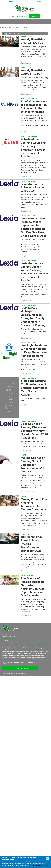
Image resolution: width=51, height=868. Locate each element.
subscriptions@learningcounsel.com (9, 639)
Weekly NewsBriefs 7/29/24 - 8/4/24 (33, 72)
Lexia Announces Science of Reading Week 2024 (33, 187)
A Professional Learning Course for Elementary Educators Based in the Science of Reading (34, 148)
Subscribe (34, 16)
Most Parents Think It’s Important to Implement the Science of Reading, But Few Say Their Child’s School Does (34, 227)
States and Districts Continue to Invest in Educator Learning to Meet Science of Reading (34, 388)
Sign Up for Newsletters (20, 668)
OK (47, 858)
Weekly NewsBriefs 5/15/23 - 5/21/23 (33, 41)
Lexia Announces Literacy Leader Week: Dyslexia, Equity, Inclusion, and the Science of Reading (34, 272)
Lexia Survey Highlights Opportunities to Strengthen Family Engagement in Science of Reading (33, 316)
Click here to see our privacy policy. (39, 865)
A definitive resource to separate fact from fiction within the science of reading (34, 106)
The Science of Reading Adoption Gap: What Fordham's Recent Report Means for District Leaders (32, 587)
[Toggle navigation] (4, 21)
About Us (8, 644)
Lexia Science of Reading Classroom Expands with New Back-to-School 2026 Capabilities (34, 431)
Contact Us (19, 644)
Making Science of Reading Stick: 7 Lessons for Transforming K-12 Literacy (33, 465)
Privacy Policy (41, 644)
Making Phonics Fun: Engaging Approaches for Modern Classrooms (34, 504)
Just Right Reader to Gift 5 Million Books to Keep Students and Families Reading (35, 350)
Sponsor (29, 644)
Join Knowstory (20, 16)
